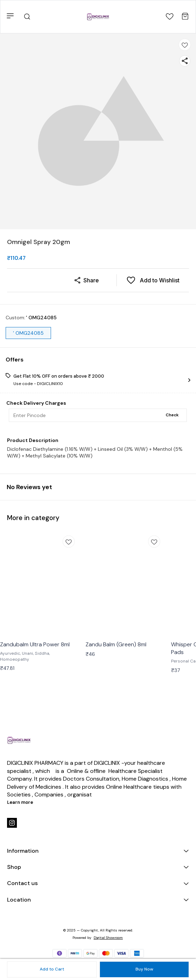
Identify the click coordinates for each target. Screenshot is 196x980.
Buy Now (144, 969)
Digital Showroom (108, 938)
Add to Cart (52, 969)
